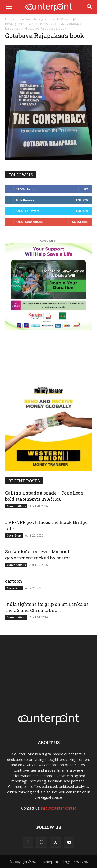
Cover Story (14, 535)
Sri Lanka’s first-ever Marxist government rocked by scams (38, 555)
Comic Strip (14, 588)
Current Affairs (16, 506)
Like (85, 189)
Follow (82, 200)
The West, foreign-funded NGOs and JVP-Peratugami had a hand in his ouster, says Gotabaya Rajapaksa (43, 24)
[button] (9, 7)
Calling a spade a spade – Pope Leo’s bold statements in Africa (44, 496)
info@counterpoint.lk (58, 808)
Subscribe (80, 222)
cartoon (14, 581)
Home (10, 19)
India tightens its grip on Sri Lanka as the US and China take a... (47, 607)
